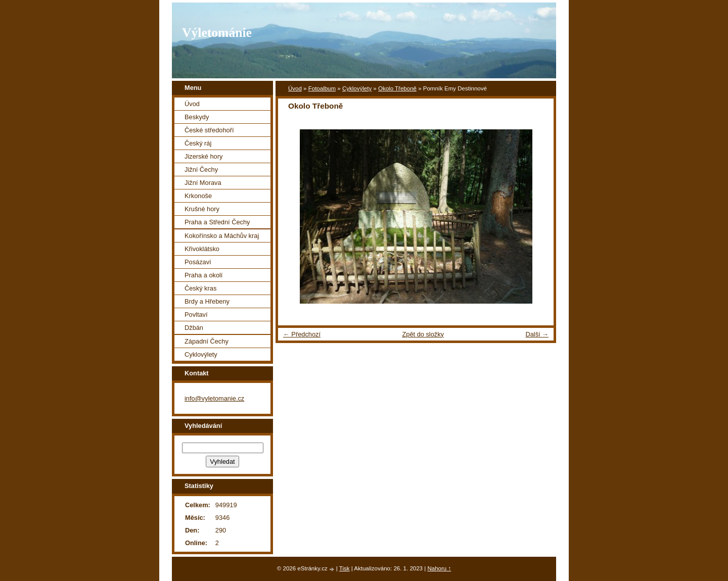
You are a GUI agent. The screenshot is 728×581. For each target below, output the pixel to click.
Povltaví (196, 314)
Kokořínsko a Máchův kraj (222, 236)
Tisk (345, 568)
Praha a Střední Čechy (217, 222)
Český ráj (198, 143)
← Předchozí (302, 334)
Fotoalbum (322, 88)
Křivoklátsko (202, 249)
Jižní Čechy (201, 170)
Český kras (200, 288)
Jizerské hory (203, 156)
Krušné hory (202, 209)
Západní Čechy (207, 341)
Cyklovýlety (357, 88)
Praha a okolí (203, 275)
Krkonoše (198, 196)
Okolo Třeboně (397, 88)
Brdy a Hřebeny (207, 301)
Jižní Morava (203, 183)
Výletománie (217, 33)
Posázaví (198, 262)
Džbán (194, 328)
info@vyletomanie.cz (214, 398)
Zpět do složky (423, 334)
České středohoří (209, 130)
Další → (537, 334)
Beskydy (197, 117)
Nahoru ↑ (439, 568)
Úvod (295, 88)
